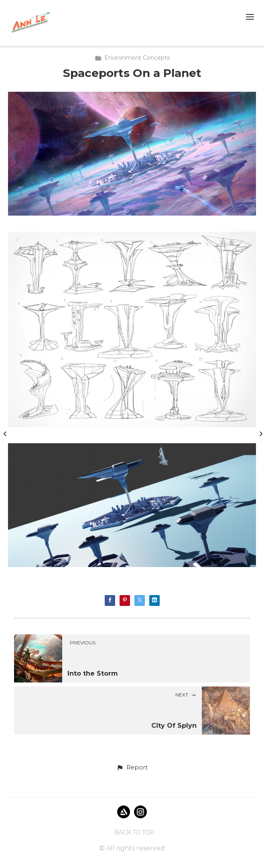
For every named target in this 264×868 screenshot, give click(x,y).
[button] (132, 768)
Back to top (134, 832)
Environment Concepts (132, 58)
